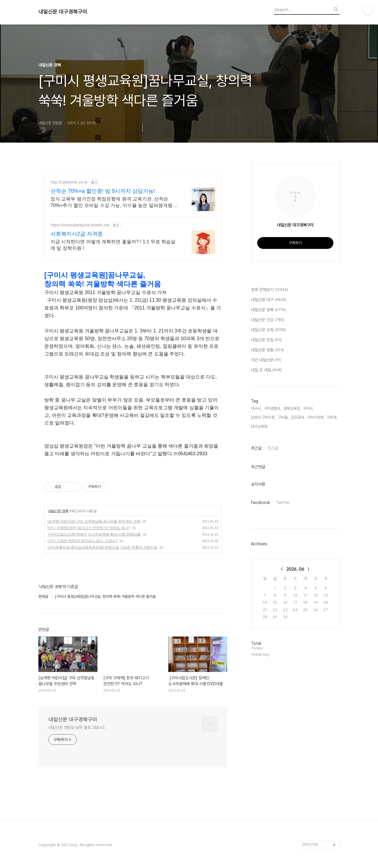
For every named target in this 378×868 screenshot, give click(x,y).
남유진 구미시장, (263, 417)
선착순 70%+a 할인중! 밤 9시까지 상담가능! (103, 191)
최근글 (256, 448)
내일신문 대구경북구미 (63, 12)
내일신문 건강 (268, 320)
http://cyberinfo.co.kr (69, 182)
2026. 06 (295, 569)
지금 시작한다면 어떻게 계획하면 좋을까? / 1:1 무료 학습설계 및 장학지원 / (113, 245)
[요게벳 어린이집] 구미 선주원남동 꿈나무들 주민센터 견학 (94, 521)
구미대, (332, 417)
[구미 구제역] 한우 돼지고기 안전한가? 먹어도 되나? (89, 528)
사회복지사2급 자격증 (77, 234)
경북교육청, (292, 408)
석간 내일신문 (266, 360)
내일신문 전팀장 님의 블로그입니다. (77, 727)
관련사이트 (310, 845)
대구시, (256, 408)
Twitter (283, 502)
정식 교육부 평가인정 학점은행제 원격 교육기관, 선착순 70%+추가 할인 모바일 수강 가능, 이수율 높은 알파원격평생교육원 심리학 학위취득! (114, 203)
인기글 (273, 448)
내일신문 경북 (58, 511)
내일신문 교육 (268, 330)
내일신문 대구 (269, 300)
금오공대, (298, 417)
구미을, (283, 417)
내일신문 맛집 (266, 340)
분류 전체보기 (269, 290)
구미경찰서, (273, 408)
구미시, (308, 408)
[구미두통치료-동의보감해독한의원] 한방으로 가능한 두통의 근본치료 (102, 547)
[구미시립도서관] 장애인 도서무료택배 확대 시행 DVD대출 (94, 534)
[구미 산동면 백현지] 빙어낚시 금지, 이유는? (83, 541)
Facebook (260, 502)
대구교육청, (260, 426)
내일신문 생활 (267, 350)
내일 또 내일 (266, 370)
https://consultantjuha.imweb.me (80, 225)
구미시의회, (316, 417)
